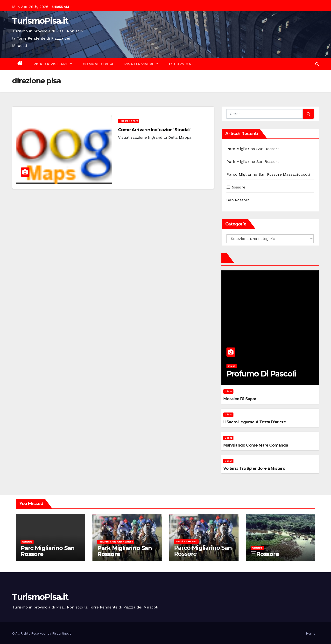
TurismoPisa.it (40, 21)
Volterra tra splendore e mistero (254, 468)
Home (311, 633)
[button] (317, 64)
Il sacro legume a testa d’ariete (254, 422)
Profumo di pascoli (261, 374)
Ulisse (232, 366)
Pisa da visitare (53, 64)
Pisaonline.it (62, 633)
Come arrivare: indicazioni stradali (154, 130)
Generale (27, 542)
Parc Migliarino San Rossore (253, 149)
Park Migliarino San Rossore (253, 162)
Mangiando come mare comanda (256, 445)
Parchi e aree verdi (186, 541)
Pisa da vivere (141, 64)
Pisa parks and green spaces (116, 542)
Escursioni (181, 64)
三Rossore (236, 187)
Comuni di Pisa (98, 64)
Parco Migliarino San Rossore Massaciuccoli (268, 174)
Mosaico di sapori (240, 399)
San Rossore (238, 200)
